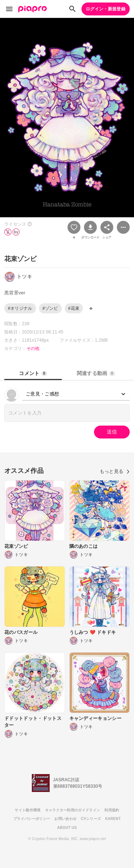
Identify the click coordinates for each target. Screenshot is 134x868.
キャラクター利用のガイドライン (73, 810)
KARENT (113, 819)
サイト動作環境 (28, 810)
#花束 (74, 308)
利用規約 (112, 810)
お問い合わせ (65, 819)
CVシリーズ (91, 819)
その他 (33, 348)
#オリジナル (20, 308)
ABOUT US (67, 828)
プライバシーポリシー (32, 819)
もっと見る (115, 471)
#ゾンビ (50, 308)
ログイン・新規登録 (106, 9)
